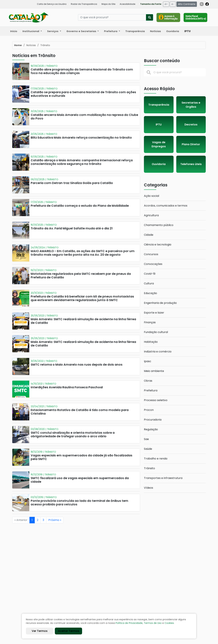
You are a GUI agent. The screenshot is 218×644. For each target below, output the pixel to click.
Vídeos (149, 488)
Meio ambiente (154, 371)
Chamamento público (159, 225)
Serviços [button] (53, 31)
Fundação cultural (156, 332)
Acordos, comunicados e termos (166, 206)
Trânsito (149, 468)
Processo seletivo (156, 400)
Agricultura (151, 215)
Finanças (150, 322)
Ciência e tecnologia (158, 245)
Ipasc (148, 361)
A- (173, 4)
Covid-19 (150, 274)
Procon (149, 410)
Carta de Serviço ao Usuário (52, 4)
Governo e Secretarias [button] (82, 31)
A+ (166, 4)
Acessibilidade (127, 4)
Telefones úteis (191, 164)
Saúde (148, 449)
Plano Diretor (191, 144)
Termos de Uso (153, 623)
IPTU (159, 125)
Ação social (151, 196)
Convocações (153, 264)
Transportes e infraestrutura (163, 478)
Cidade (149, 235)
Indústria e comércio (158, 352)
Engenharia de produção (160, 303)
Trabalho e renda (156, 459)
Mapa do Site (108, 4)
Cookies (169, 623)
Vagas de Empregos (159, 144)
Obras (148, 381)
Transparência (135, 31)
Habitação (151, 342)
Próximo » (55, 520)
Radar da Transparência (84, 4)
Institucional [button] (31, 31)
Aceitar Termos (69, 631)
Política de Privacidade (129, 623)
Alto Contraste (187, 4)
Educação (150, 293)
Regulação (151, 429)
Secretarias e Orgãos (191, 105)
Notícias (155, 31)
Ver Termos (40, 631)
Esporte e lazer (154, 313)
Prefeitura (151, 390)
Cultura (149, 283)
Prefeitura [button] (111, 31)
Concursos (151, 254)
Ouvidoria (173, 31)
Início (14, 31)
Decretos (191, 125)
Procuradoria (153, 420)
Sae (146, 439)
